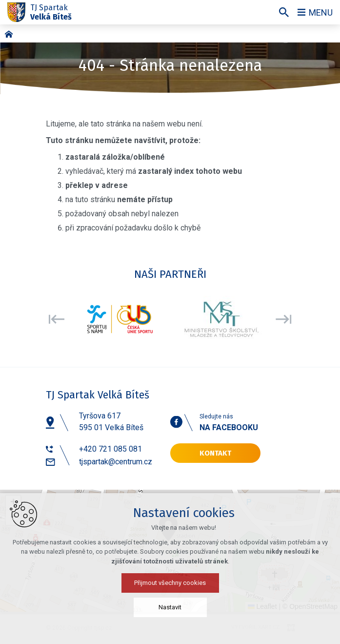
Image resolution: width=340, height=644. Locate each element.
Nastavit (170, 607)
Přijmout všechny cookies (170, 583)
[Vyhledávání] (284, 12)
